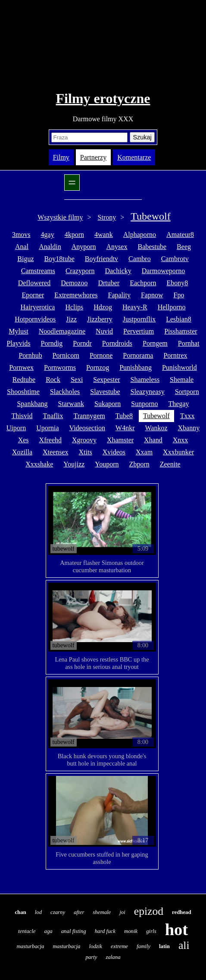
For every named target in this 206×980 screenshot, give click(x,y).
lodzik (95, 946)
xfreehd (50, 440)
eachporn (143, 283)
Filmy (61, 157)
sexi (77, 380)
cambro (140, 259)
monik (131, 931)
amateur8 (180, 235)
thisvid (22, 416)
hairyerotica (37, 307)
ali (184, 945)
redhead (182, 912)
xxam (144, 452)
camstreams (38, 271)
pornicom (66, 355)
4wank (104, 235)
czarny (58, 912)
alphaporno (140, 235)
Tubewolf (150, 216)
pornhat (189, 343)
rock (53, 380)
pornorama (138, 355)
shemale (182, 380)
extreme (119, 946)
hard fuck (105, 931)
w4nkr (125, 428)
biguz (25, 259)
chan (20, 912)
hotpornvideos (35, 319)
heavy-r (135, 307)
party (91, 957)
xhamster (120, 440)
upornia (47, 428)
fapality (119, 295)
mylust (18, 331)
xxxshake (39, 464)
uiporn (16, 428)
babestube (152, 247)
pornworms (60, 367)
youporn (107, 464)
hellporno (172, 307)
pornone (101, 355)
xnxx (181, 440)
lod (38, 912)
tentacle (27, 931)
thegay (179, 404)
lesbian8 (179, 319)
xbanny (189, 428)
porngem (155, 343)
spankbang (32, 404)
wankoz (156, 428)
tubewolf (156, 416)
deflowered (34, 283)
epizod (149, 911)
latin (164, 946)
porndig (52, 343)
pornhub (30, 355)
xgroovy (84, 440)
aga (48, 931)
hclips (74, 307)
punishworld (179, 367)
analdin (50, 247)
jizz (71, 319)
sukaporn (108, 404)
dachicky (118, 271)
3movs (21, 235)
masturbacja (30, 946)
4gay (48, 235)
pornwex (21, 367)
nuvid (104, 331)
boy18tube (59, 259)
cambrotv (175, 259)
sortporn (187, 392)
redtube (24, 380)
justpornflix (139, 319)
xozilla (22, 452)
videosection (87, 428)
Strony (107, 217)
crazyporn (80, 271)
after (79, 912)
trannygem (89, 416)
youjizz (74, 464)
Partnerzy (93, 157)
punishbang (136, 367)
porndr (82, 343)
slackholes (65, 392)
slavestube (105, 392)
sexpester (106, 380)
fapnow (152, 295)
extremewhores (76, 295)
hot (176, 930)
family (144, 946)
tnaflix (53, 416)
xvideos (114, 452)
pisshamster (181, 331)
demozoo (74, 283)
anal (22, 247)
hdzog (103, 307)
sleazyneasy (148, 392)
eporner (33, 295)
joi (122, 912)
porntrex (175, 355)
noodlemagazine (62, 331)
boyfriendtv (101, 259)
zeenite (170, 464)
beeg (184, 247)
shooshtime (23, 392)
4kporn (74, 235)
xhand (153, 440)
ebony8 (178, 283)
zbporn (139, 464)
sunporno (144, 404)
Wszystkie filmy (60, 217)
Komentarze (134, 157)
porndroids (117, 343)
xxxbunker (178, 452)
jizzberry (100, 319)
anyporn (84, 247)
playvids (18, 343)
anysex (117, 247)
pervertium (139, 331)
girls (151, 931)
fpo (179, 295)
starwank (71, 404)
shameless (145, 380)
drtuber (109, 283)
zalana (113, 957)
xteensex (56, 452)
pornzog (98, 367)
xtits (86, 452)
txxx (187, 416)
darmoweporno (163, 271)
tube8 (124, 416)
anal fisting (74, 931)
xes (23, 440)
